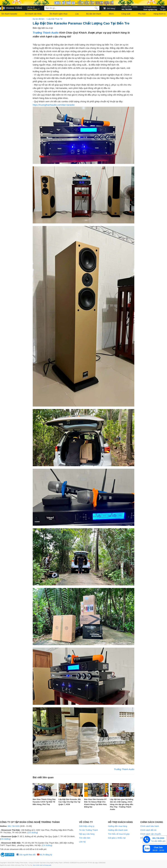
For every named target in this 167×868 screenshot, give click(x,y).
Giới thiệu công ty (87, 826)
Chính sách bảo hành (150, 826)
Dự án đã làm (39, 19)
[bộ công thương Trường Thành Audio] (8, 855)
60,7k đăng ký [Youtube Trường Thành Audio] (44, 855)
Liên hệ (82, 842)
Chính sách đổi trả (148, 830)
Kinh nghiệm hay (150, 8)
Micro (111, 14)
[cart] (109, 8)
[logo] (11, 8)
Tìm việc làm (85, 838)
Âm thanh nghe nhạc (59, 14)
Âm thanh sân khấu (33, 14)
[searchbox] (72, 8)
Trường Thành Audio (46, 33)
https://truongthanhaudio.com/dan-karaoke (54, 105)
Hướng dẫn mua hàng (118, 826)
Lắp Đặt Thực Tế (55, 19)
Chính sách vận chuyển (151, 834)
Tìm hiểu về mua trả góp (119, 834)
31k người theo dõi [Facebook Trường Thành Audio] (26, 855)
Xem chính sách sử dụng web (42, 865)
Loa (77, 14)
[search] (96, 8)
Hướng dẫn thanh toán (118, 830)
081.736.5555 (129, 8)
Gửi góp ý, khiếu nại (117, 838)
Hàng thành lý (159, 14)
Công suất (126, 14)
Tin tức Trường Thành (88, 830)
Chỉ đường (33, 833)
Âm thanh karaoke (9, 14)
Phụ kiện (142, 14)
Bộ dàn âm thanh (94, 14)
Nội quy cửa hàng (87, 834)
